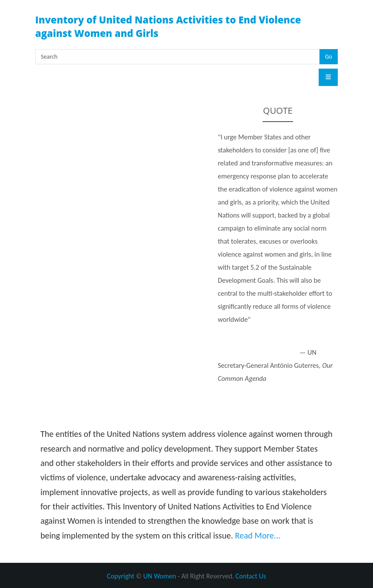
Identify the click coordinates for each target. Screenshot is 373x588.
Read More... (258, 535)
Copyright (121, 576)
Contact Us (251, 576)
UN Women (159, 576)
